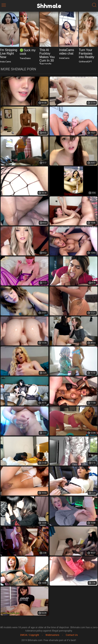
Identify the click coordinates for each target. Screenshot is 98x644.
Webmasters (52, 635)
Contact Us (72, 635)
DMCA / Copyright (30, 635)
